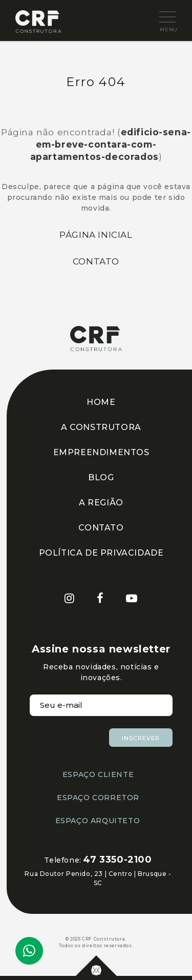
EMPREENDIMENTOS (101, 452)
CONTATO (101, 528)
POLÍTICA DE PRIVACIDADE (101, 553)
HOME (101, 402)
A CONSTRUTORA (101, 427)
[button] (159, 17)
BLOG (101, 477)
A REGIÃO (101, 503)
